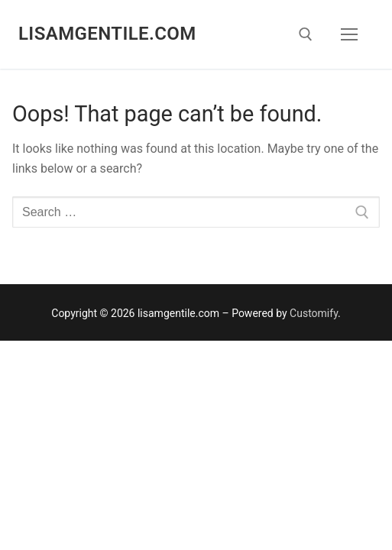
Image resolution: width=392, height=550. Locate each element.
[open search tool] (306, 34)
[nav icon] (349, 34)
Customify (314, 313)
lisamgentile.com (107, 34)
